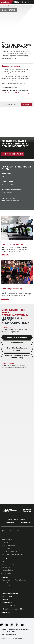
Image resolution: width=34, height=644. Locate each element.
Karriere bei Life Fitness (10, 606)
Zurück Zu (6, 6)
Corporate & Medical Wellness (12, 554)
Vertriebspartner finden (10, 593)
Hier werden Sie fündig (13, 154)
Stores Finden (7, 596)
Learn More (5, 255)
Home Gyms (6, 549)
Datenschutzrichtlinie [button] (9, 632)
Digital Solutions (7, 570)
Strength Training (8, 564)
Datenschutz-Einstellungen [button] (19, 629)
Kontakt (27, 104)
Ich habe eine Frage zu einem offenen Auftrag (17, 357)
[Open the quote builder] (29, 2)
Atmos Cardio (6, 573)
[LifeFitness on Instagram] (12, 625)
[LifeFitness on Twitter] (17, 625)
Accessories (6, 567)
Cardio (4, 561)
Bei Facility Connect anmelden (12, 609)
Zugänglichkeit (7, 603)
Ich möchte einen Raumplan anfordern (17, 349)
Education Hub (7, 586)
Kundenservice (17, 343)
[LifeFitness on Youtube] (22, 625)
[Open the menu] (32, 2)
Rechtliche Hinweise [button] (9, 635)
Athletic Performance (9, 551)
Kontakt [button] (4, 629)
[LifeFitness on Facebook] (7, 625)
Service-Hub (6, 583)
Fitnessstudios (7, 540)
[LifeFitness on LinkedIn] (2, 625)
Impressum (6, 612)
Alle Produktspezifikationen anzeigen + (17, 93)
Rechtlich (5, 599)
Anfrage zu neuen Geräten (17, 337)
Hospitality (5, 543)
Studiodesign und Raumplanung (14, 580)
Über (3, 590)
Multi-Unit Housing (8, 546)
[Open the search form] (26, 2)
